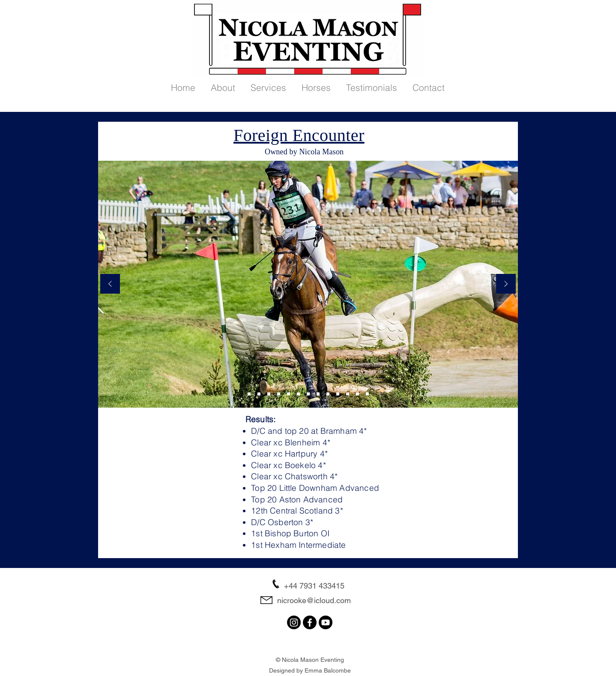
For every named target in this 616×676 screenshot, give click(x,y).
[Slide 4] (289, 394)
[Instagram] (294, 622)
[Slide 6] (269, 394)
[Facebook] (310, 622)
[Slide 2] (259, 394)
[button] (223, 84)
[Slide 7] (318, 394)
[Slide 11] (338, 394)
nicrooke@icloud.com (314, 600)
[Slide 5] (308, 394)
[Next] (506, 284)
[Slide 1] (298, 394)
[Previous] (110, 284)
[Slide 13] (367, 394)
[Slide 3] (279, 394)
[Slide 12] (348, 394)
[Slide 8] (357, 394)
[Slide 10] (328, 394)
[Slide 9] (249, 394)
